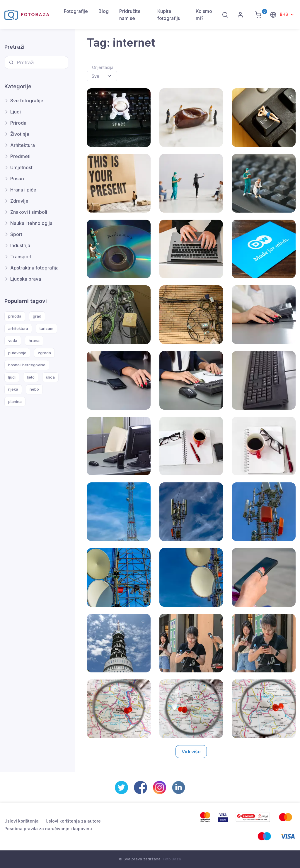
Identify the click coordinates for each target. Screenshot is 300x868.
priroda (15, 316)
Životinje (20, 134)
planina (15, 401)
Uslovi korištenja (22, 821)
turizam (46, 328)
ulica (50, 377)
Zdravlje (19, 201)
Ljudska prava (26, 279)
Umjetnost (21, 167)
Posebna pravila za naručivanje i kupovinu (48, 829)
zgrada (44, 353)
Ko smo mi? (204, 15)
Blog (104, 11)
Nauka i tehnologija (31, 223)
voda (13, 340)
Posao (17, 179)
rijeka (13, 389)
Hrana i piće (23, 190)
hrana (34, 340)
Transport (21, 257)
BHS (284, 14)
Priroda (18, 123)
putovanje (17, 353)
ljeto (31, 377)
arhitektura (18, 328)
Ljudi (16, 112)
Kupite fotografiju (169, 15)
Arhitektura (23, 145)
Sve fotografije (27, 101)
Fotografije (76, 11)
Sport (16, 234)
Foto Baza (172, 859)
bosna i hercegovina (27, 365)
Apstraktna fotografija (34, 268)
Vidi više (191, 752)
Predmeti (20, 156)
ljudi (12, 377)
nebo (34, 389)
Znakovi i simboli (29, 212)
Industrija (20, 245)
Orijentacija (103, 67)
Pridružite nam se (130, 15)
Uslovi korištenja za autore (73, 821)
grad (37, 316)
